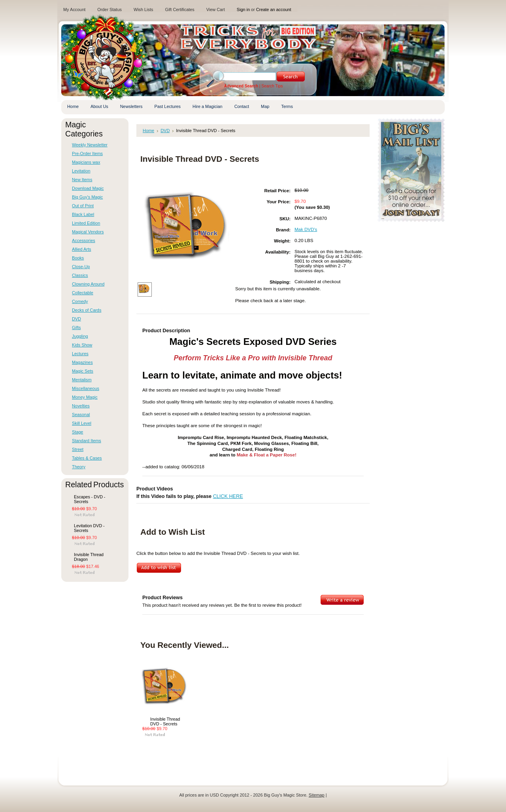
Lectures (80, 354)
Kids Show (82, 345)
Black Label (83, 214)
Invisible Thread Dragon (89, 557)
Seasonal (81, 415)
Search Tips (272, 86)
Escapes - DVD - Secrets (90, 499)
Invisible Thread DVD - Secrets (165, 721)
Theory (79, 467)
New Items (82, 180)
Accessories (84, 240)
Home (148, 131)
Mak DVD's (306, 229)
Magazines (82, 362)
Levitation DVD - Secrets (89, 528)
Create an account (274, 9)
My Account (74, 9)
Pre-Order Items (87, 153)
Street (78, 449)
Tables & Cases (87, 458)
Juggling (80, 336)
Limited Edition (86, 223)
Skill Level (82, 423)
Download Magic (88, 188)
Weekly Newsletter (90, 145)
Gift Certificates (179, 9)
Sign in (243, 9)
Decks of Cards (87, 310)
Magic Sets (83, 371)
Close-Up (81, 267)
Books (78, 258)
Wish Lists (143, 9)
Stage (77, 432)
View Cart (216, 9)
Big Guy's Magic (87, 197)
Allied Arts (81, 249)
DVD (76, 319)
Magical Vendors (88, 232)
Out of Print (83, 206)
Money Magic (85, 397)
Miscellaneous (86, 388)
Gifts (76, 327)
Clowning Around (88, 284)
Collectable (83, 293)
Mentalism (82, 380)
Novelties (81, 406)
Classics (80, 275)
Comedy (80, 301)
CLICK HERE (228, 496)
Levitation (81, 171)
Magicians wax (86, 162)
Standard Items (87, 441)
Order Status (110, 9)
